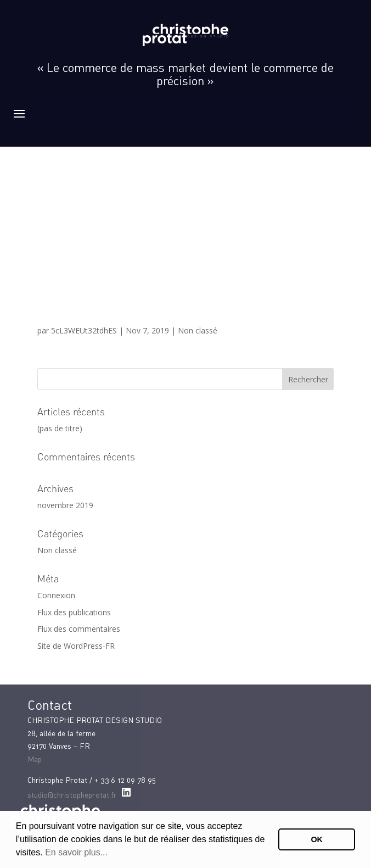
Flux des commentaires (79, 629)
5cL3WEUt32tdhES (84, 330)
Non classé (198, 330)
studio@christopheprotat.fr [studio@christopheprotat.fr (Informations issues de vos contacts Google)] (72, 795)
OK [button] (317, 839)
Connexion (56, 595)
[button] (111, 854)
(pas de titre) (60, 428)
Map (35, 759)
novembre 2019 (65, 505)
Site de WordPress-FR (76, 646)
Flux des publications (74, 612)
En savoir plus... (76, 852)
